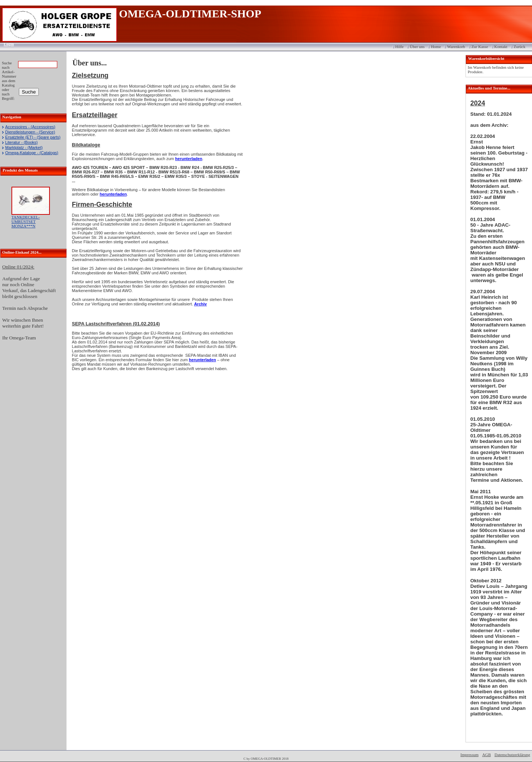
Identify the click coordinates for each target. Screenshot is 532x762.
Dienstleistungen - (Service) (30, 132)
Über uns (417, 47)
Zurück (519, 47)
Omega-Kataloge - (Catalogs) (32, 153)
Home (436, 47)
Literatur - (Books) (21, 142)
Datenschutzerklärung (512, 755)
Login (6, 44)
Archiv (200, 304)
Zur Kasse (480, 47)
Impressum (469, 755)
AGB (486, 755)
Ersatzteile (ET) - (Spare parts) (33, 137)
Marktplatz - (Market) (24, 148)
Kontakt (501, 47)
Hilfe (400, 47)
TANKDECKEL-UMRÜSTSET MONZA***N (26, 221)
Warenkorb (456, 47)
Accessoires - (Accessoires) (30, 127)
